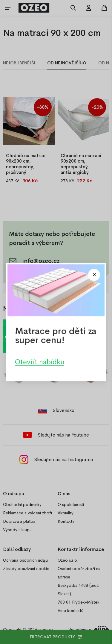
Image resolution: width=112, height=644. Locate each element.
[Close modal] (94, 275)
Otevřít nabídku (40, 362)
